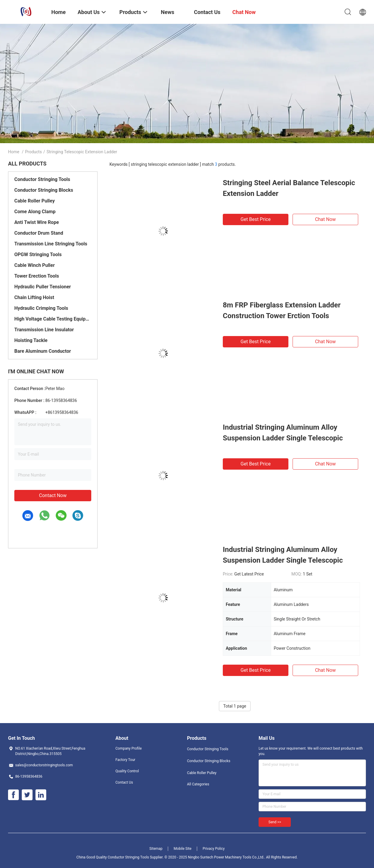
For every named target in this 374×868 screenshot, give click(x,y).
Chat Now (325, 219)
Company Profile (129, 748)
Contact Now (53, 495)
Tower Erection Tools (37, 276)
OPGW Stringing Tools (38, 254)
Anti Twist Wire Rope (37, 222)
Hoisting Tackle (31, 340)
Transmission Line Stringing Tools (51, 244)
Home (14, 152)
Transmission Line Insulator (44, 330)
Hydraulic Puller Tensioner (43, 287)
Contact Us (124, 782)
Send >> (275, 822)
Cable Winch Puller (35, 265)
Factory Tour (125, 760)
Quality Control (127, 771)
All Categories (198, 784)
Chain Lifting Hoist (34, 297)
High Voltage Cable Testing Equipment (53, 319)
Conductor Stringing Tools (42, 179)
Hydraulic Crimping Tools (41, 308)
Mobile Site (183, 849)
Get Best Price (256, 219)
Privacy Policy (214, 849)
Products (33, 152)
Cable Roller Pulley (34, 201)
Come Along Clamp (35, 212)
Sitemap (156, 849)
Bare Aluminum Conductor (43, 351)
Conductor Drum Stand (39, 233)
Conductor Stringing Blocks (44, 190)
